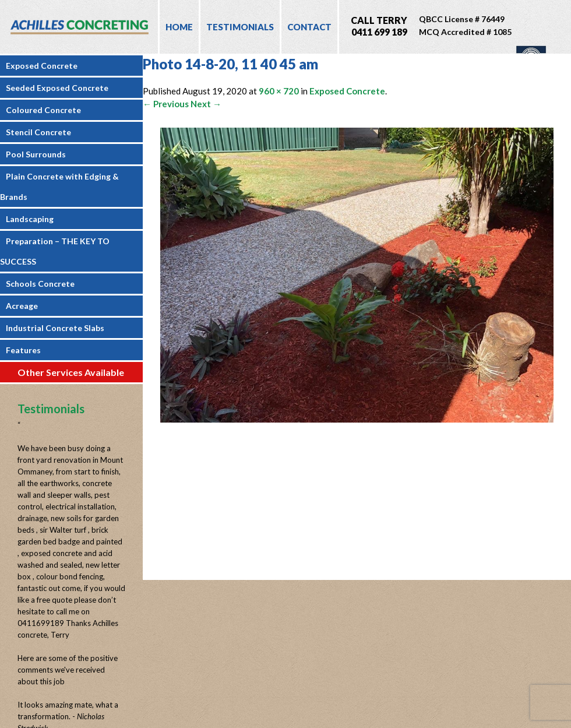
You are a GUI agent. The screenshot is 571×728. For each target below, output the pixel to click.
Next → (206, 104)
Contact (309, 27)
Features (23, 350)
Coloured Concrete (43, 110)
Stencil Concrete (38, 132)
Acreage (22, 306)
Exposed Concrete (42, 66)
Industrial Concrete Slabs (55, 328)
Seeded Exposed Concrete (57, 88)
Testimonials (240, 27)
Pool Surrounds (36, 154)
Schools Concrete (40, 284)
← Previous (166, 104)
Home (179, 27)
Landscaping (30, 219)
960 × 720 (279, 91)
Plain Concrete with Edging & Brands (59, 187)
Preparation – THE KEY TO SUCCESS (55, 251)
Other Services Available (71, 372)
